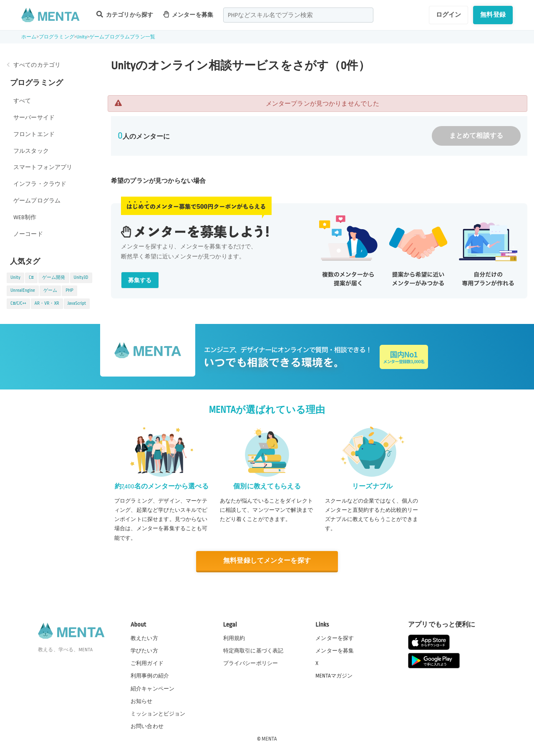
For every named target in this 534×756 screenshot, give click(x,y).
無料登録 (493, 15)
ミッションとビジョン (158, 714)
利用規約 (234, 638)
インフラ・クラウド (40, 184)
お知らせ (142, 701)
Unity (82, 37)
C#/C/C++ (18, 303)
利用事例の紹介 (150, 676)
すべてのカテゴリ (37, 65)
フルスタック (31, 151)
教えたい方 (144, 638)
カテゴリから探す (125, 14)
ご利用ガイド (147, 663)
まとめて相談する (476, 136)
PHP (69, 291)
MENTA (269, 739)
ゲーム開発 (54, 278)
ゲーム (50, 291)
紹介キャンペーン (152, 689)
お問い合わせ (147, 726)
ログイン (449, 15)
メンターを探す (335, 638)
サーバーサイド (34, 118)
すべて (22, 101)
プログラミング (57, 37)
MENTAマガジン (334, 676)
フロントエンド (34, 134)
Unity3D (81, 278)
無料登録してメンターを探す (267, 561)
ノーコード (28, 234)
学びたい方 (144, 651)
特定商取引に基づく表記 (253, 651)
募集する (140, 280)
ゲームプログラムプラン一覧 (122, 37)
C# (31, 278)
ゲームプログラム (37, 201)
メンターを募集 (188, 14)
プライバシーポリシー (251, 663)
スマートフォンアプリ (43, 167)
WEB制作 (25, 217)
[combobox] (298, 15)
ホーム (29, 37)
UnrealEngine (23, 291)
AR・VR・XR (47, 303)
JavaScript (77, 303)
